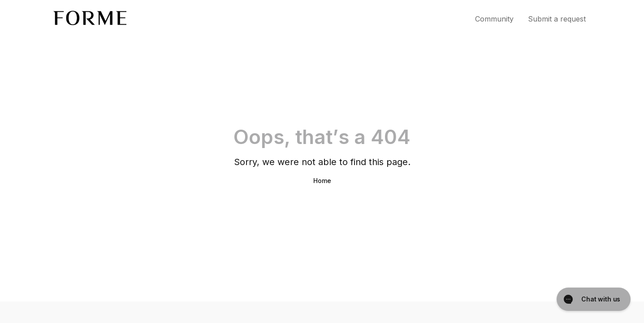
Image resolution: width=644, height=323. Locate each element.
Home (322, 181)
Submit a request (557, 19)
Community (494, 19)
